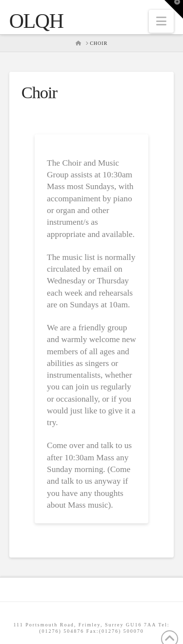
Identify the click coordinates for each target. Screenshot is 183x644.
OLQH (36, 21)
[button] (161, 21)
